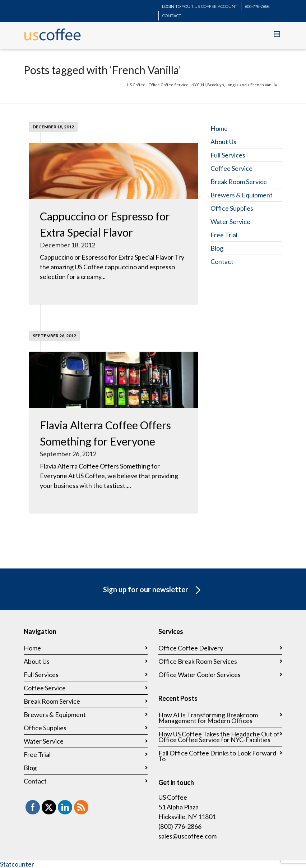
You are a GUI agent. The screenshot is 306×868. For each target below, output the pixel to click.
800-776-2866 (257, 6)
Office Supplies (232, 208)
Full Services (228, 155)
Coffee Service (231, 168)
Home (219, 128)
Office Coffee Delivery (191, 648)
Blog (217, 248)
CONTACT (172, 16)
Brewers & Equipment (242, 195)
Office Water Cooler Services (200, 675)
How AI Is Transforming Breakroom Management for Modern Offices (208, 718)
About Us (223, 142)
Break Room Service (239, 182)
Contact (222, 261)
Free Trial (224, 235)
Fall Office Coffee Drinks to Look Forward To (217, 756)
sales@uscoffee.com (187, 836)
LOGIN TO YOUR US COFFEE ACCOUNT (200, 6)
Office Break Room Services (198, 661)
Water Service (230, 221)
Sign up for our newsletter (153, 590)
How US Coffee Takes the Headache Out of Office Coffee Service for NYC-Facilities (219, 737)
